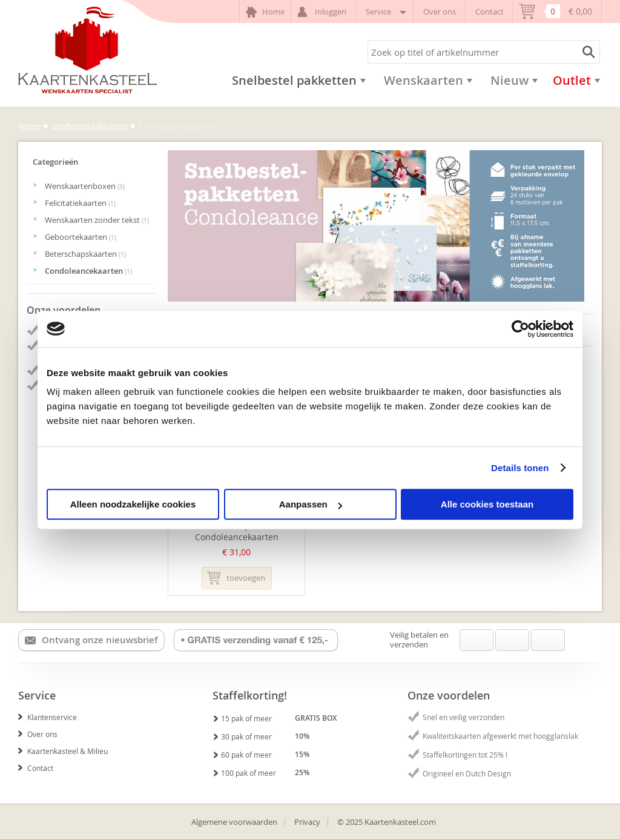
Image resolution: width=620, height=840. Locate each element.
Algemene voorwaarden (234, 822)
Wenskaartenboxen (79, 186)
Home (265, 12)
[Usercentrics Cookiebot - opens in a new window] (520, 329)
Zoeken (587, 52)
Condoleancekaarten (83, 271)
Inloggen (324, 12)
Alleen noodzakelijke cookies (133, 504)
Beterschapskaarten (80, 254)
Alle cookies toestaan (487, 504)
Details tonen (520, 468)
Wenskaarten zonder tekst (91, 220)
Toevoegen (236, 578)
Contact (490, 12)
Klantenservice (48, 717)
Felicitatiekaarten (74, 203)
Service (385, 12)
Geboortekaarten (75, 237)
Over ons (440, 12)
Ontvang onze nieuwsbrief (91, 640)
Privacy (307, 822)
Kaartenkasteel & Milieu (63, 751)
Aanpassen (311, 504)
